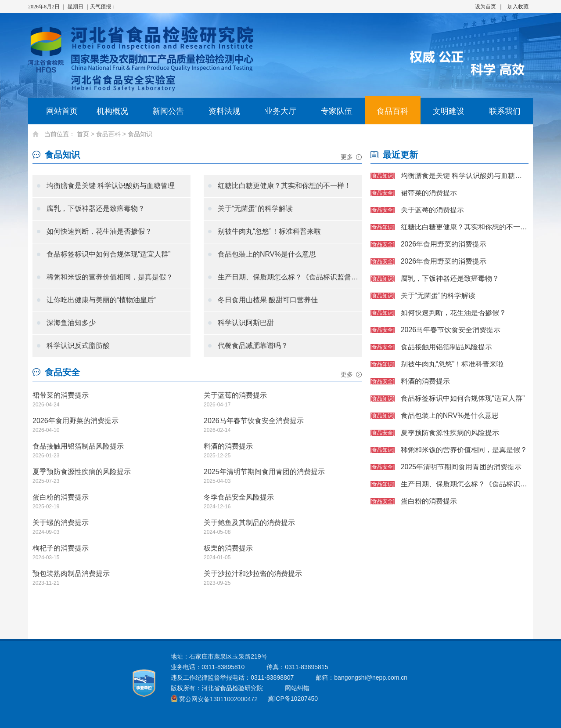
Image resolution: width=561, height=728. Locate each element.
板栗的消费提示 (228, 548)
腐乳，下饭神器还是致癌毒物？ (96, 208)
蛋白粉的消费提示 (61, 497)
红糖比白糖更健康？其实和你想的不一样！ (284, 186)
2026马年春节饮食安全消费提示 (254, 421)
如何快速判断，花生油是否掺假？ (99, 231)
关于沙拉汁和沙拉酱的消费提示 (253, 574)
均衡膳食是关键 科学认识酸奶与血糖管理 (111, 186)
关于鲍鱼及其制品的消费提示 (249, 523)
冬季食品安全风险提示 (239, 497)
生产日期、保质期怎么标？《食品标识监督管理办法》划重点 (290, 277)
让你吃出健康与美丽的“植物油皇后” (102, 300)
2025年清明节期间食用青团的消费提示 (264, 472)
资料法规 (224, 111)
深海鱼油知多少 (71, 323)
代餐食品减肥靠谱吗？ (253, 346)
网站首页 (56, 111)
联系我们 (505, 111)
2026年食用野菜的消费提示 (76, 421)
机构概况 (112, 111)
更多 (347, 157)
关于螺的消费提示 (61, 523)
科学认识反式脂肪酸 (78, 346)
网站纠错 (297, 688)
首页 (83, 134)
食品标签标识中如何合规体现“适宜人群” (109, 254)
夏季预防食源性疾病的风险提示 (82, 472)
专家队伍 (337, 111)
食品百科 (392, 111)
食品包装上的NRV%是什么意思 (267, 254)
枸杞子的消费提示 (61, 548)
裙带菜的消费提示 (61, 395)
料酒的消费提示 (228, 446)
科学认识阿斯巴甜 (246, 323)
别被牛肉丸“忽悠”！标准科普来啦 (269, 231)
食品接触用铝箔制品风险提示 (78, 446)
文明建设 (449, 111)
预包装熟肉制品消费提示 (71, 574)
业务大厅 (280, 111)
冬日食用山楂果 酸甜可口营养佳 (268, 300)
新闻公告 (168, 111)
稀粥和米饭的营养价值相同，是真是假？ (110, 277)
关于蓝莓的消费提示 (235, 395)
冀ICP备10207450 (293, 699)
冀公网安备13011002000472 (218, 699)
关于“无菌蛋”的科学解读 (255, 208)
